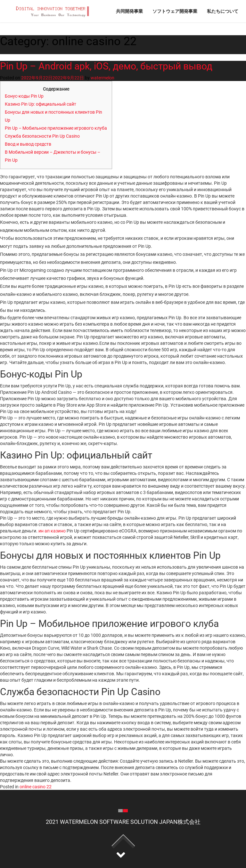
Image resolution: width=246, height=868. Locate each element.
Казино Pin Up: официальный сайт (41, 104)
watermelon (102, 78)
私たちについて (223, 11)
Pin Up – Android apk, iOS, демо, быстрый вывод (106, 66)
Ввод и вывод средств (28, 144)
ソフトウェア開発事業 (175, 11)
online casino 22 (36, 787)
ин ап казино (52, 531)
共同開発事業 (129, 11)
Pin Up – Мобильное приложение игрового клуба (56, 128)
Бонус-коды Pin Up (24, 96)
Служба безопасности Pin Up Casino (42, 136)
